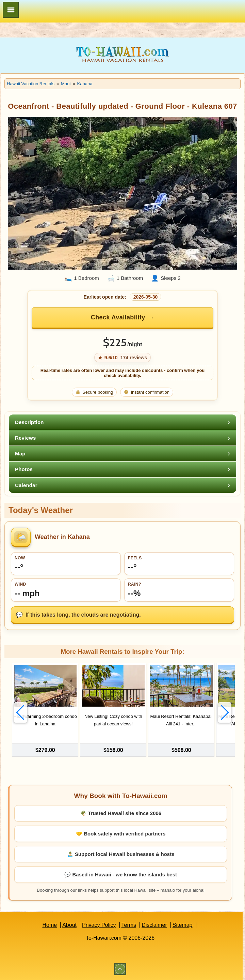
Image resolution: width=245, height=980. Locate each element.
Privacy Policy (99, 925)
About (69, 925)
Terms (129, 925)
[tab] (122, 422)
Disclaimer (154, 925)
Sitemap (183, 925)
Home (50, 925)
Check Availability (118, 317)
